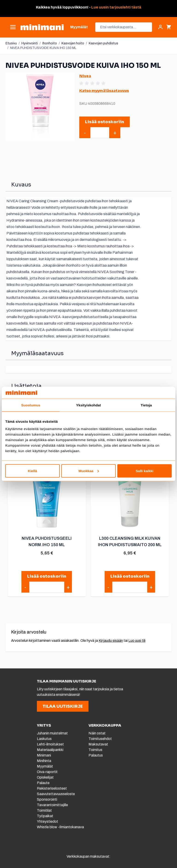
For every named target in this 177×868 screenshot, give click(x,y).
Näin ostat (97, 733)
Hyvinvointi (30, 43)
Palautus (96, 755)
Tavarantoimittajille (52, 805)
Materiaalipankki (50, 750)
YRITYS (44, 725)
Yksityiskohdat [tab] (88, 405)
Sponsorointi (47, 799)
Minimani (44, 755)
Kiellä (32, 471)
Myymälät (45, 766)
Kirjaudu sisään (111, 641)
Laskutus (44, 739)
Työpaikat (45, 816)
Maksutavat (98, 744)
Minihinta (44, 761)
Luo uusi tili (137, 641)
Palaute (43, 783)
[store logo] (42, 27)
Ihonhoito (50, 43)
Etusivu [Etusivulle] (11, 43)
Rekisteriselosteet (52, 788)
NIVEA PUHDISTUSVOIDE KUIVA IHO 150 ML (43, 48)
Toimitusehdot (100, 739)
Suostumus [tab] (31, 405)
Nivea (85, 76)
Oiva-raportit (48, 772)
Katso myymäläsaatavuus (104, 91)
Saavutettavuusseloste (56, 794)
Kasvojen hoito (73, 43)
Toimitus (95, 750)
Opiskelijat (45, 777)
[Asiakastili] (160, 27)
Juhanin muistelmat (52, 733)
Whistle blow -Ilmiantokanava (60, 827)
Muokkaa (89, 471)
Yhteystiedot (47, 821)
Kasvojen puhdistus (103, 43)
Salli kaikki (145, 471)
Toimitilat (44, 810)
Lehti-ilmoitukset (50, 744)
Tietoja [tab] (146, 405)
